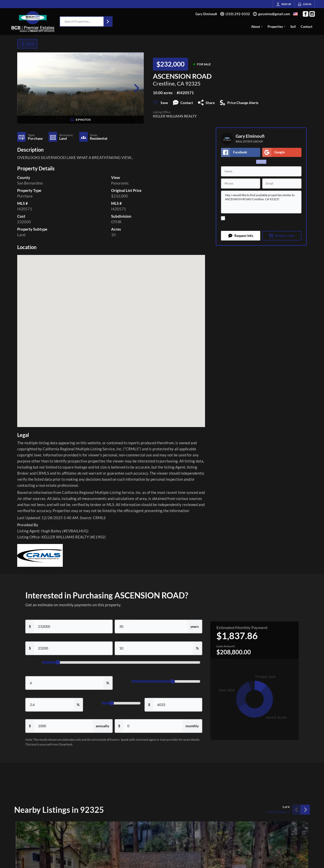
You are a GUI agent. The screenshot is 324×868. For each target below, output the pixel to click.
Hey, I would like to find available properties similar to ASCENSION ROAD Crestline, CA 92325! (261, 202)
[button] (108, 22)
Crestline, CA (169, 84)
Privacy (294, 227)
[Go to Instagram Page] (312, 14)
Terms (285, 227)
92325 (193, 84)
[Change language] (295, 14)
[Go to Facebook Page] (306, 14)
